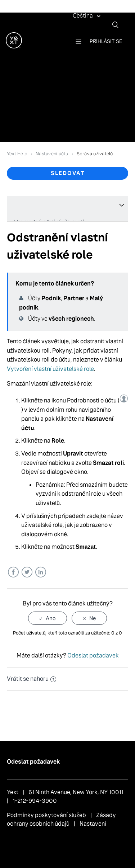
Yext (13, 792)
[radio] (48, 618)
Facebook (13, 572)
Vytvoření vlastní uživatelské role (50, 369)
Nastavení (93, 824)
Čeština (83, 16)
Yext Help (17, 154)
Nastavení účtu (52, 154)
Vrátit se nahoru (31, 679)
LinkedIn (40, 572)
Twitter (27, 572)
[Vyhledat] (118, 25)
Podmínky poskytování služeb (46, 815)
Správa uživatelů (95, 154)
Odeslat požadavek (93, 655)
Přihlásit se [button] (106, 41)
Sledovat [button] (68, 173)
